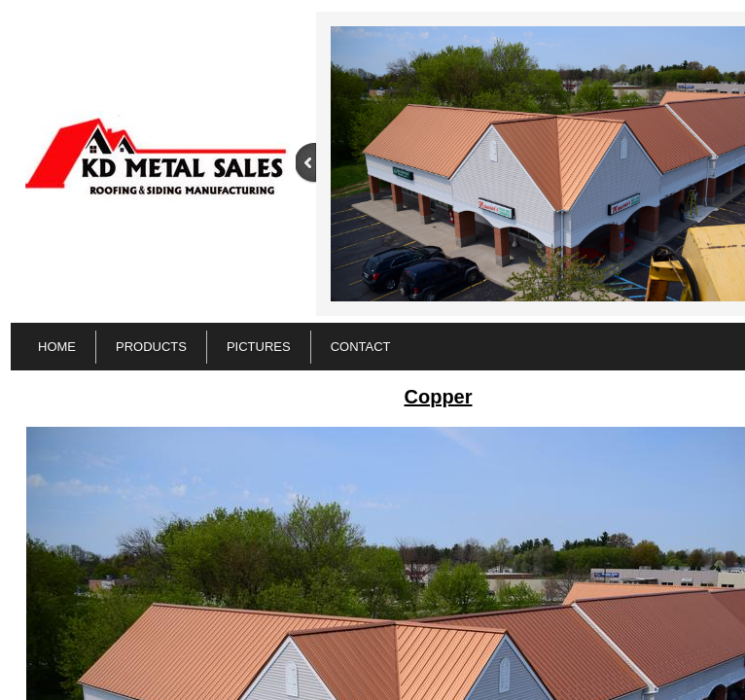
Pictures (259, 347)
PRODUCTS (151, 347)
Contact (361, 347)
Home (57, 347)
